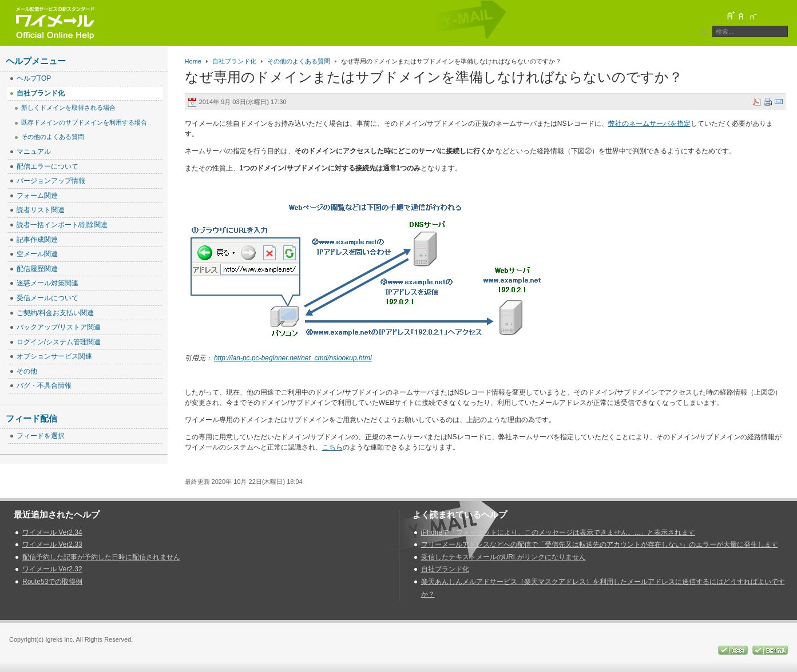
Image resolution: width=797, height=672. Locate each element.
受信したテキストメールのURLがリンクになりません (503, 557)
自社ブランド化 (234, 61)
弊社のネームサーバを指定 (649, 124)
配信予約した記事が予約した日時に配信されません (101, 557)
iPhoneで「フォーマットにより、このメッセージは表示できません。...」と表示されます (558, 532)
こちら (332, 447)
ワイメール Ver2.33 (52, 544)
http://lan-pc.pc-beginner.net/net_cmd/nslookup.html (293, 358)
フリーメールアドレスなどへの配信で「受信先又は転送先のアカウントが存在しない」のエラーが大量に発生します (600, 544)
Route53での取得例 (52, 582)
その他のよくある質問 (299, 61)
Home (193, 61)
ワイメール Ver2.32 (52, 569)
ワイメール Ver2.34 (52, 532)
